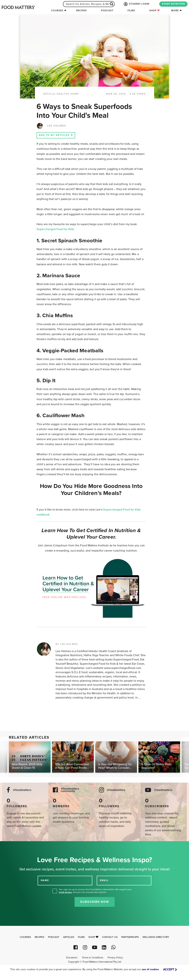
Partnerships (130, 937)
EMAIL (104, 880)
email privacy (65, 892)
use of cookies (150, 969)
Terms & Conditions (93, 958)
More (175, 11)
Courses (57, 11)
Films (131, 11)
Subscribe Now (95, 902)
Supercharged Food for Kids (55, 229)
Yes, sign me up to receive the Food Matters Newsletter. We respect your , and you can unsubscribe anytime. (95, 891)
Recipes (81, 11)
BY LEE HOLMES (67, 644)
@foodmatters (22, 790)
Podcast (107, 11)
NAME (45, 880)
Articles (69, 937)
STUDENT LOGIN (136, 4)
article (49, 94)
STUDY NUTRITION (173, 4)
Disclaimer (72, 958)
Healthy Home (68, 94)
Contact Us (110, 937)
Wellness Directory (156, 937)
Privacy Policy (115, 958)
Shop (155, 11)
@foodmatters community (70, 790)
